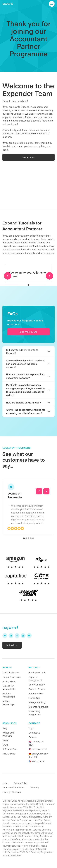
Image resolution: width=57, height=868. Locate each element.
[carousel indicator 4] (31, 538)
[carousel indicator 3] (28, 538)
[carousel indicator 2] (26, 538)
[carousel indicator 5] (33, 538)
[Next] (49, 276)
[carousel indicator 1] (28, 285)
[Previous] (8, 276)
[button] (28, 352)
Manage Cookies (12, 792)
